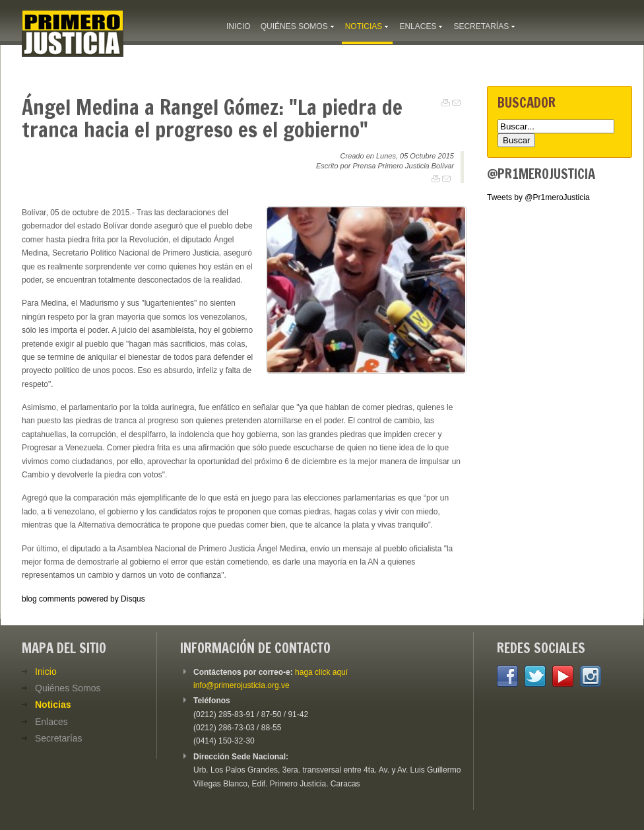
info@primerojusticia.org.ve (241, 685)
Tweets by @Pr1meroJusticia (538, 197)
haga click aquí (321, 672)
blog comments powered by (83, 599)
